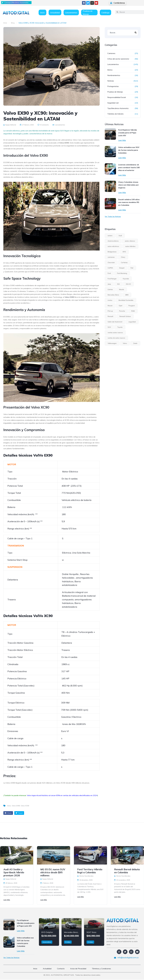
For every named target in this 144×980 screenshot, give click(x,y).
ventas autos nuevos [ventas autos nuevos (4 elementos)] (115, 333)
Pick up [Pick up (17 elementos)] (110, 311)
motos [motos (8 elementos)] (110, 300)
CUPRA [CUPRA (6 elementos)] (110, 268)
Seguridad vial (113, 103)
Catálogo (105, 13)
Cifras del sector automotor (118, 59)
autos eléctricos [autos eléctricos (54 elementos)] (113, 246)
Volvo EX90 (70, 297)
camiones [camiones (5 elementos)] (111, 257)
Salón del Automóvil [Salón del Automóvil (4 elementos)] (115, 322)
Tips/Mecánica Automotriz (118, 108)
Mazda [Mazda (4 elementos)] (122, 289)
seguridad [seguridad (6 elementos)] (132, 322)
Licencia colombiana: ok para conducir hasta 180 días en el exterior (129, 167)
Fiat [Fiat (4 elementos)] (132, 268)
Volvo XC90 (25, 806)
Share (8, 813)
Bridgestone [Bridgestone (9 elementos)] (112, 252)
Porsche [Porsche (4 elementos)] (122, 311)
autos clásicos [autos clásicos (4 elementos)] (130, 241)
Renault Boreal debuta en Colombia (127, 871)
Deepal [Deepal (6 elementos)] (122, 268)
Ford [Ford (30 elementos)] (109, 273)
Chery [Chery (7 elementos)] (123, 257)
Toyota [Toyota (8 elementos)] (120, 327)
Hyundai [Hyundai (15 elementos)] (126, 279)
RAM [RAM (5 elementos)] (133, 311)
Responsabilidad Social (116, 97)
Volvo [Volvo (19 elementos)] (125, 343)
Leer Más (122, 140)
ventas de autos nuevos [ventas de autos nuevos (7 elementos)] (116, 338)
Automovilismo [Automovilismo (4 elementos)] (113, 241)
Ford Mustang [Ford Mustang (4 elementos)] (122, 273)
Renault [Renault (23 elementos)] (110, 316)
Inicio (42, 13)
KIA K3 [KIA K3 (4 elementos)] (128, 284)
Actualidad (55, 13)
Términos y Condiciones (101, 969)
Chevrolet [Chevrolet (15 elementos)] (111, 263)
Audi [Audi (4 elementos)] (120, 236)
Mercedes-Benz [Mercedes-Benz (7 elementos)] (113, 295)
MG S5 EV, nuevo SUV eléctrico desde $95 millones (53, 872)
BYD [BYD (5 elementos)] (124, 252)
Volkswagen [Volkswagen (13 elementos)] (112, 343)
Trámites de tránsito (115, 114)
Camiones (111, 53)
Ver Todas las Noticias (113, 216)
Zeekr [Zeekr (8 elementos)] (135, 343)
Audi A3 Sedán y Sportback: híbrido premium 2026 (14, 872)
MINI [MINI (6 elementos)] (127, 295)
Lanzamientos (71, 13)
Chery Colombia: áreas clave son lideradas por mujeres (129, 185)
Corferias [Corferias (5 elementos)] (124, 263)
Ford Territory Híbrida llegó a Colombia (90, 871)
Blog (13, 23)
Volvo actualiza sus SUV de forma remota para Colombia (129, 150)
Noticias (111, 81)
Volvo (9, 806)
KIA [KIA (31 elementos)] (118, 284)
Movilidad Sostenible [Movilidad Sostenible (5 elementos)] (126, 300)
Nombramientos (114, 75)
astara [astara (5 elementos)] (110, 236)
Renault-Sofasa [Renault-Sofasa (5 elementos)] (125, 316)
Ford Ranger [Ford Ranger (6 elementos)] (112, 279)
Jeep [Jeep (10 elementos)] (109, 284)
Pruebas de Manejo (88, 13)
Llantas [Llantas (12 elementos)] (110, 289)
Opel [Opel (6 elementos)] (120, 306)
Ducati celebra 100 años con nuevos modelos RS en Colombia (129, 202)
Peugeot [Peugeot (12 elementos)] (132, 306)
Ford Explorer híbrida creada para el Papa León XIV (128, 133)
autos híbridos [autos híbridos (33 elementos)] (130, 246)
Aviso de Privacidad (78, 969)
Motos (110, 70)
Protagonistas (113, 86)
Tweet (19, 813)
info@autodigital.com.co (126, 958)
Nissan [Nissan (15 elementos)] (110, 306)
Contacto (61, 969)
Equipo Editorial (10, 125)
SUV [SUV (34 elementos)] (109, 327)
